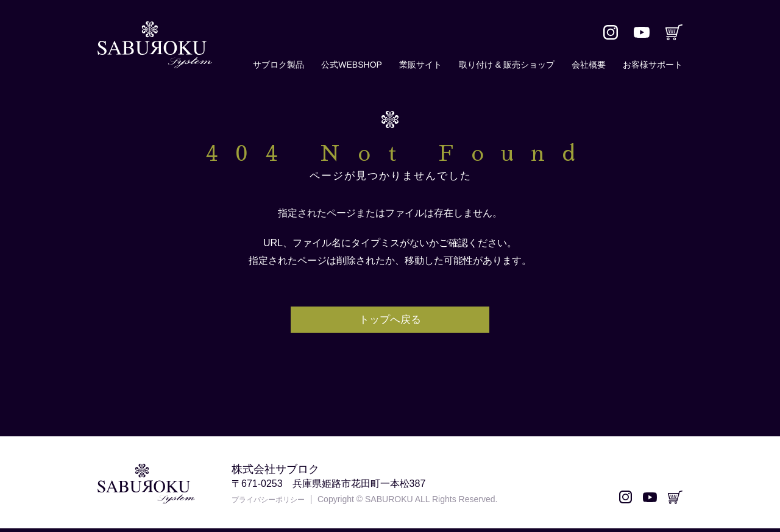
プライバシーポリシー (274, 503)
